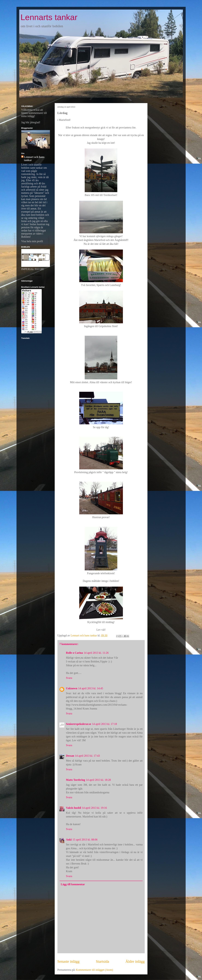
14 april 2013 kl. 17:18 (105, 724)
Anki (69, 840)
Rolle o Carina (74, 653)
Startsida (102, 961)
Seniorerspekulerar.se (79, 724)
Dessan (70, 756)
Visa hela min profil (32, 241)
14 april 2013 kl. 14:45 (91, 688)
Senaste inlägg (69, 961)
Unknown (72, 688)
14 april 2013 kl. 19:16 (94, 808)
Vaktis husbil (74, 808)
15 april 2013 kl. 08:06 (85, 840)
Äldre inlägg (135, 961)
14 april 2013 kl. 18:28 (98, 780)
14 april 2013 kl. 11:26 (96, 653)
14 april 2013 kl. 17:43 (87, 756)
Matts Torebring (76, 780)
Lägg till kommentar (73, 884)
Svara (69, 678)
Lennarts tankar (49, 17)
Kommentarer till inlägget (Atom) (95, 970)
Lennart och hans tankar (34, 159)
